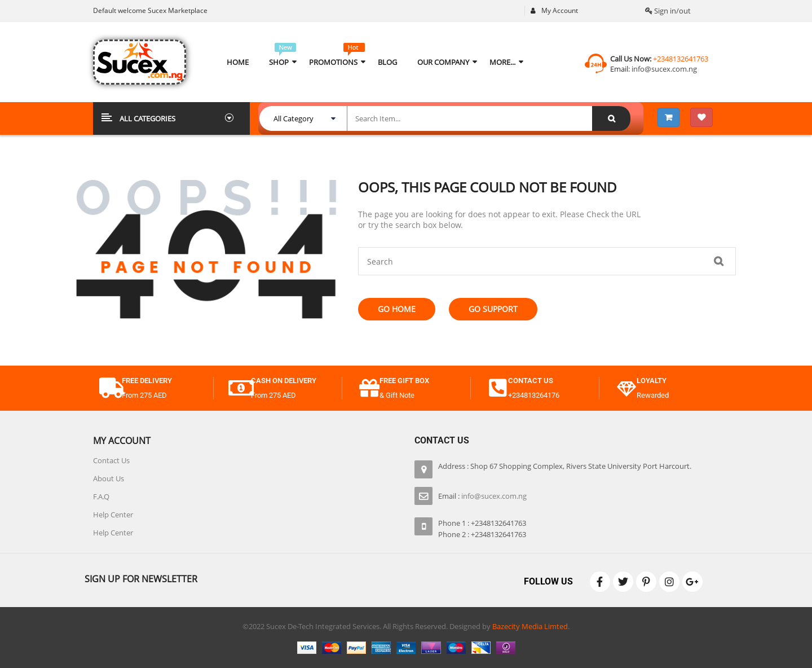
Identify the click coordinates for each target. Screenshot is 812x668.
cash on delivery (284, 381)
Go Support (493, 309)
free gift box (404, 381)
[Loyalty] (626, 388)
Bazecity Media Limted (530, 626)
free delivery (147, 381)
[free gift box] (369, 388)
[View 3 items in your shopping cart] (668, 117)
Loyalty (652, 381)
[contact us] (498, 388)
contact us (531, 381)
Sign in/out (668, 11)
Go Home (397, 309)
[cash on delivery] (241, 388)
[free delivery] (112, 388)
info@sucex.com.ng (663, 69)
